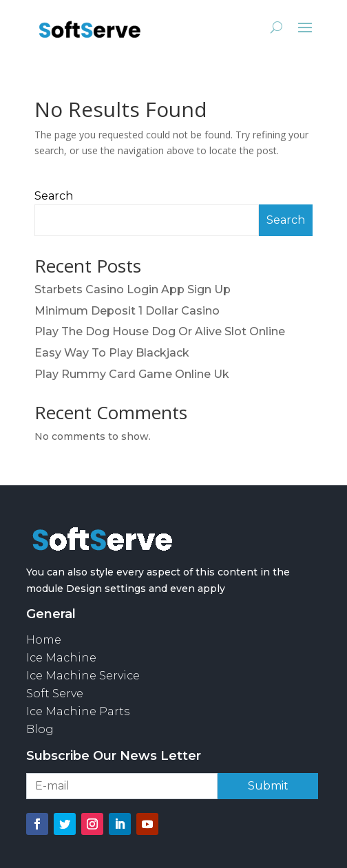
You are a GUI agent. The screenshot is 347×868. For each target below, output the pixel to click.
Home (44, 640)
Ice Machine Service (83, 676)
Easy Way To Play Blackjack (112, 353)
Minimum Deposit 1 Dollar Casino (127, 311)
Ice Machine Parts (78, 711)
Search (54, 196)
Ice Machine (61, 658)
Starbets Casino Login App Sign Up (133, 289)
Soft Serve (55, 694)
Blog (40, 729)
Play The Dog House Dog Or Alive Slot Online (160, 331)
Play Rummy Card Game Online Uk (132, 374)
